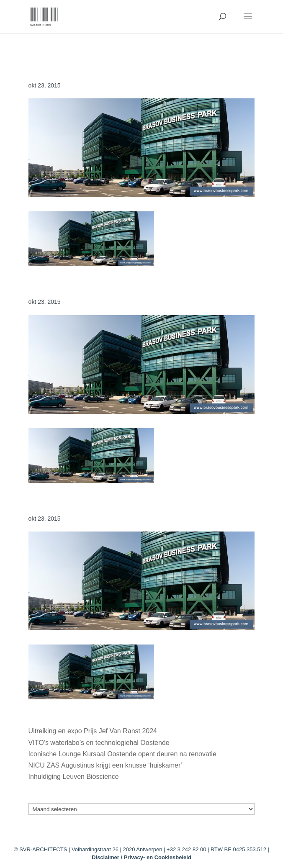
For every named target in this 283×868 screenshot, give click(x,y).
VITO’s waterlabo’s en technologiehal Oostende (99, 743)
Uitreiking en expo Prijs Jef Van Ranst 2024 (93, 731)
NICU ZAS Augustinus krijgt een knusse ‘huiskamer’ (105, 765)
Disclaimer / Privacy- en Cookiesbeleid (141, 857)
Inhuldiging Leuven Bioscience (74, 777)
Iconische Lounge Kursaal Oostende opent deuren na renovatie (122, 754)
